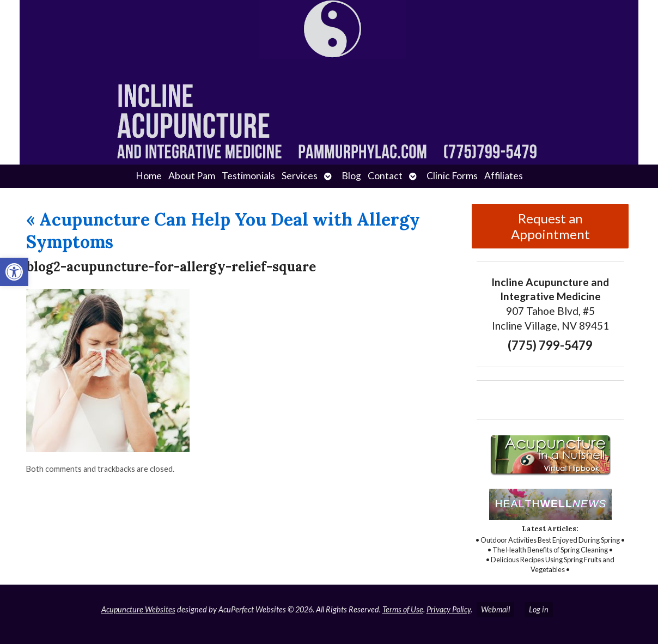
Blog (351, 176)
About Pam (192, 176)
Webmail (495, 609)
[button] (14, 272)
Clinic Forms (452, 176)
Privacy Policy (449, 609)
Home (149, 176)
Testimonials (248, 176)
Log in (539, 609)
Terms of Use (403, 609)
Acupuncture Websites (138, 609)
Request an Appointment (550, 226)
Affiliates (504, 176)
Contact (385, 176)
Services (300, 176)
